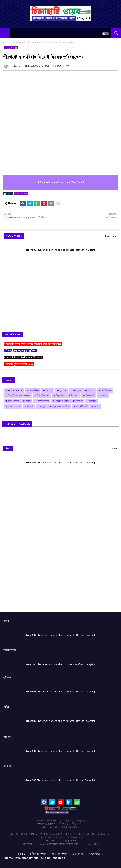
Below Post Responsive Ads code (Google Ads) (61, 182)
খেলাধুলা (77, 390)
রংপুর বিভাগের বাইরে (61, 406)
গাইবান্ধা (91, 390)
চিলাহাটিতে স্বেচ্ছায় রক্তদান (19, 396)
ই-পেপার (49, 390)
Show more (111, 236)
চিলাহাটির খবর (43, 396)
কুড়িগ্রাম (63, 390)
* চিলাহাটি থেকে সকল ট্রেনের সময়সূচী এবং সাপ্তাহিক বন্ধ (33, 344)
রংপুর (43, 406)
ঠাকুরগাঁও (60, 396)
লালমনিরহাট (82, 406)
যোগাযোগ (78, 854)
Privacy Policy (95, 854)
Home (6, 42)
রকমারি (30, 406)
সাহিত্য (97, 406)
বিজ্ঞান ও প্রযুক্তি (62, 401)
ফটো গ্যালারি (13, 401)
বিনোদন (93, 401)
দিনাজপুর (75, 396)
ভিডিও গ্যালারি (19, 42)
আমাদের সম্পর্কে (60, 854)
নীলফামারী (90, 396)
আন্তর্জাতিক (34, 390)
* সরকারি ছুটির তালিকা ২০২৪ (19, 364)
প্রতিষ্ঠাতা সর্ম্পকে (38, 854)
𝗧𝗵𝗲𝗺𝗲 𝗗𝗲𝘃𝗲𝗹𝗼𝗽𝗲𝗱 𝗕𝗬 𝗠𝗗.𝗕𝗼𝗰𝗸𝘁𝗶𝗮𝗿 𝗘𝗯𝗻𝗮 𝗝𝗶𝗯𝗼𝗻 (34, 858)
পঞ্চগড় (104, 396)
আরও (114, 448)
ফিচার (28, 401)
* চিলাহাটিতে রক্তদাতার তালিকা (20, 351)
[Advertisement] (61, 291)
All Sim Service (15, 390)
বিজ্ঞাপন (79, 401)
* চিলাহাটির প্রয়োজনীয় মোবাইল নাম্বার (23, 357)
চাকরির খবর (107, 390)
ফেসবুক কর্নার (43, 401)
